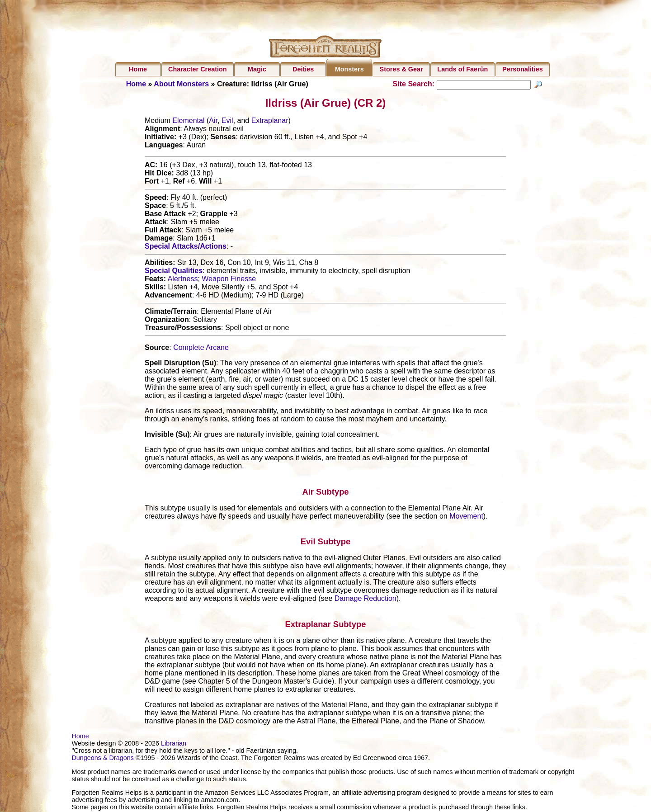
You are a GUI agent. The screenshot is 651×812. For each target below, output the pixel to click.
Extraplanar (270, 122)
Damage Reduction (366, 600)
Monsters (349, 69)
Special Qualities (174, 272)
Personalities (523, 69)
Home (138, 69)
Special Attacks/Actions (186, 248)
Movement (466, 517)
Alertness (183, 280)
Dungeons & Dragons (103, 759)
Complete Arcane (201, 349)
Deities (303, 69)
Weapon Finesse (229, 280)
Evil (227, 122)
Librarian (174, 745)
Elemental (188, 122)
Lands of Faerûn (462, 69)
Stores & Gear (401, 69)
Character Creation (198, 69)
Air (213, 122)
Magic (257, 69)
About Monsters (181, 84)
